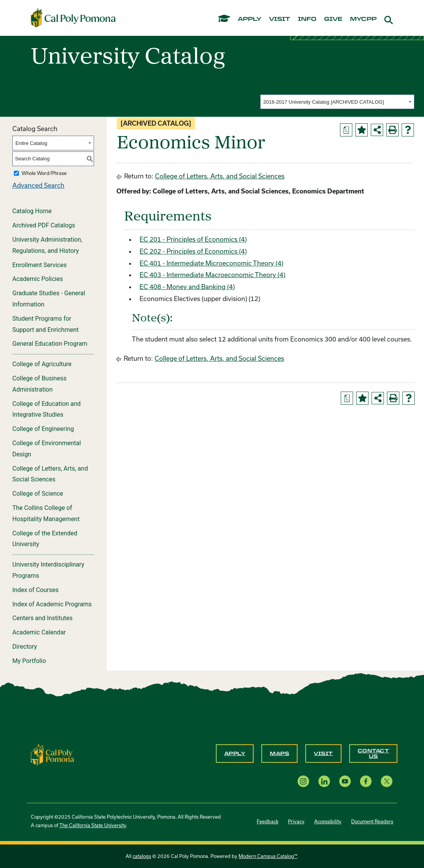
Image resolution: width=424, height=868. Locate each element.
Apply (235, 754)
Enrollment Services (40, 265)
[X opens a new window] (387, 781)
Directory (25, 647)
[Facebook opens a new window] (366, 781)
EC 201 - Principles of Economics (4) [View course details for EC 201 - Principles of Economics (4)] (193, 239)
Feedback (268, 821)
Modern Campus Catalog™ (268, 856)
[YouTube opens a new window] (345, 781)
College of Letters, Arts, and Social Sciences (50, 474)
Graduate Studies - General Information (49, 299)
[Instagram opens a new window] (303, 781)
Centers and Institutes (42, 618)
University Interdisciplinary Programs (48, 570)
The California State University (93, 825)
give (333, 19)
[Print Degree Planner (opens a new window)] (346, 130)
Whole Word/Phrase (44, 173)
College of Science (38, 494)
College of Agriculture (42, 364)
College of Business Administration (40, 384)
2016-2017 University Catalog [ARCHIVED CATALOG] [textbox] (324, 102)
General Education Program (50, 344)
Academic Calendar (39, 632)
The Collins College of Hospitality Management (46, 513)
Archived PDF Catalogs (44, 225)
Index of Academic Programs (52, 604)
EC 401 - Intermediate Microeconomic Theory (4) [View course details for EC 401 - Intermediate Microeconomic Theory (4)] (211, 263)
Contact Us (374, 754)
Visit (323, 754)
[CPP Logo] (52, 754)
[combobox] (337, 102)
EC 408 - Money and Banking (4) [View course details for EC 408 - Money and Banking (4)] (187, 287)
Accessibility (328, 821)
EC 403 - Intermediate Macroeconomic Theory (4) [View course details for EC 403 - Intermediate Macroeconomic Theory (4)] (212, 275)
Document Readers (372, 821)
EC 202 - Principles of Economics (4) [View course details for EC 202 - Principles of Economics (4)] (193, 251)
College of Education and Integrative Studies (46, 409)
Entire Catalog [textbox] (31, 143)
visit (280, 19)
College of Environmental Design (47, 449)
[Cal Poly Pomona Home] (73, 18)
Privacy (296, 821)
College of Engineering (43, 429)
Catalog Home (32, 211)
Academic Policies (38, 279)
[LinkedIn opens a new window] (324, 781)
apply (250, 19)
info (307, 19)
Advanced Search (38, 185)
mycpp (363, 19)
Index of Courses (35, 590)
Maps (279, 754)
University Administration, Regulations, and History (47, 245)
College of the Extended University (45, 539)
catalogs (142, 856)
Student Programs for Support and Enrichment (45, 324)
